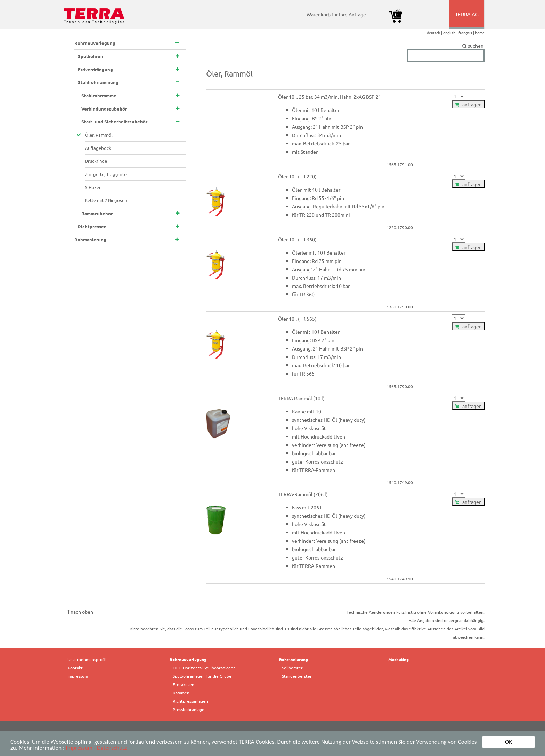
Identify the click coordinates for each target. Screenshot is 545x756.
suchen (446, 46)
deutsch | (435, 33)
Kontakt (75, 668)
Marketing (398, 659)
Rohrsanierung (294, 659)
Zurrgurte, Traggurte (106, 174)
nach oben (80, 612)
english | (451, 33)
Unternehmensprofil (87, 659)
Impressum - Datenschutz (96, 748)
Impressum (78, 676)
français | (467, 33)
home (480, 33)
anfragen (468, 104)
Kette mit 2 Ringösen (106, 200)
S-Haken (93, 187)
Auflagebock (98, 148)
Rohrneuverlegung (188, 659)
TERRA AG (467, 19)
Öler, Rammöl (99, 135)
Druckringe (96, 161)
